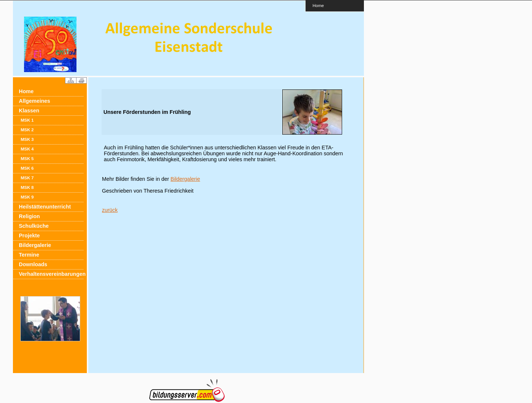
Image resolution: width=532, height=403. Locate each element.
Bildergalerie (35, 245)
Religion (29, 216)
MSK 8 (27, 187)
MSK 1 (27, 120)
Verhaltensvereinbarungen (51, 274)
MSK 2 (27, 130)
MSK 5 (27, 159)
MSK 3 (27, 139)
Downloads (33, 264)
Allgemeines (35, 101)
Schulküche (34, 226)
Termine (29, 255)
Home (318, 5)
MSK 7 (27, 178)
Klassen (29, 111)
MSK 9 (27, 197)
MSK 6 (27, 168)
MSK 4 (27, 149)
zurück (110, 210)
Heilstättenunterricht (45, 207)
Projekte (29, 236)
